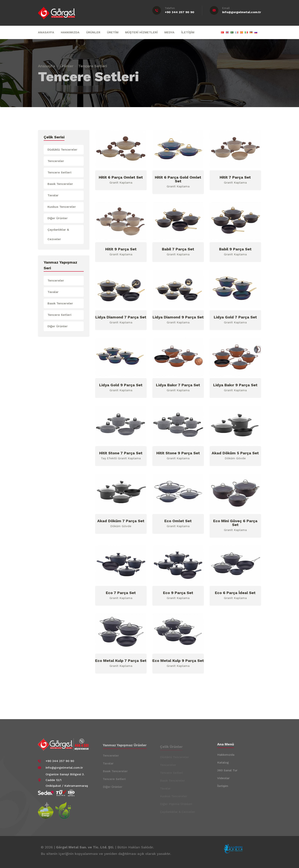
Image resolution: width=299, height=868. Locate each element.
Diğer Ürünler (58, 218)
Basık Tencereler (60, 184)
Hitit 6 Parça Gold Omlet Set (178, 179)
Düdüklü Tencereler (62, 150)
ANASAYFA (46, 32)
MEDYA (169, 32)
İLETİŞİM (188, 32)
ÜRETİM (113, 32)
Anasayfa (47, 64)
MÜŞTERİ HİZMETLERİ (141, 32)
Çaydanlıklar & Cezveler (58, 234)
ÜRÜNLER (93, 32)
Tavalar (53, 195)
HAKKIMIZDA (70, 32)
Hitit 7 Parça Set (235, 177)
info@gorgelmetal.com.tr (242, 12)
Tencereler (56, 161)
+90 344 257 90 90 (180, 12)
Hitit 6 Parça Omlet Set (121, 177)
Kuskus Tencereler (62, 207)
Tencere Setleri (59, 172)
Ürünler (67, 64)
